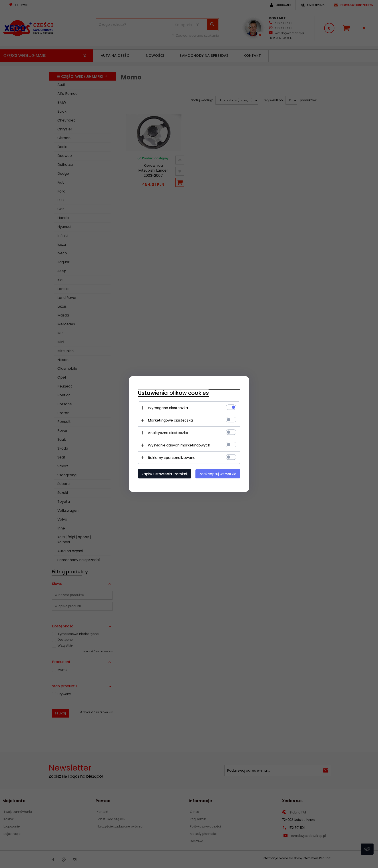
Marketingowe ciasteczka (170, 420)
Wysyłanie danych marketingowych (179, 445)
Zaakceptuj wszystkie (218, 474)
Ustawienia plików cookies (173, 393)
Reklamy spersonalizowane (172, 458)
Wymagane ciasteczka (168, 408)
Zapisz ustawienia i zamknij (165, 474)
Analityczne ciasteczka (168, 433)
